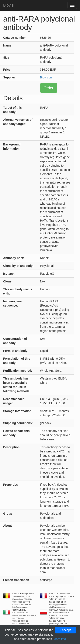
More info (60, 639)
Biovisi (9, 5)
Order (49, 88)
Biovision (46, 77)
